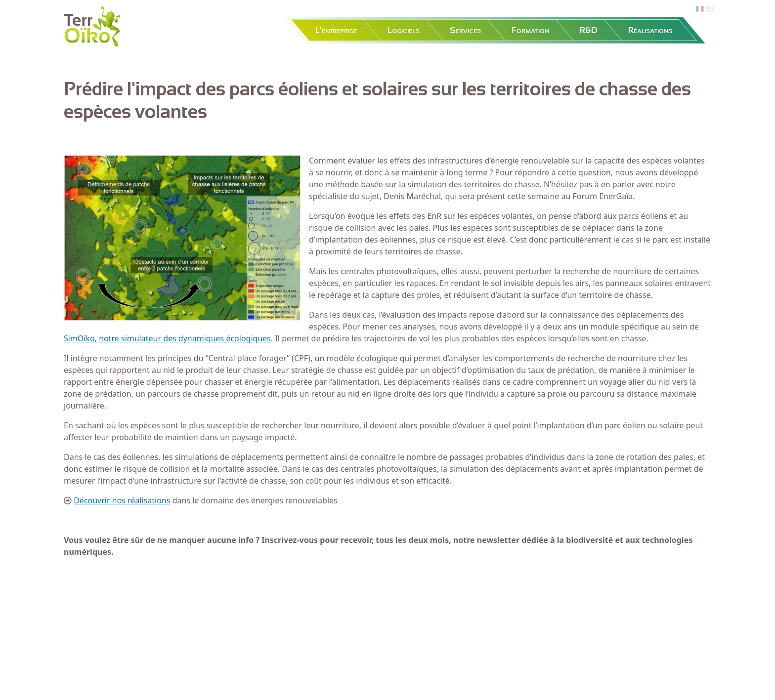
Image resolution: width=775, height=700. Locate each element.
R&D (589, 30)
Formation (530, 30)
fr (699, 9)
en (710, 9)
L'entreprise (336, 30)
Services (465, 30)
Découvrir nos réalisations (122, 500)
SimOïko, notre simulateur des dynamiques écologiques (167, 338)
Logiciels (403, 30)
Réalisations (650, 30)
